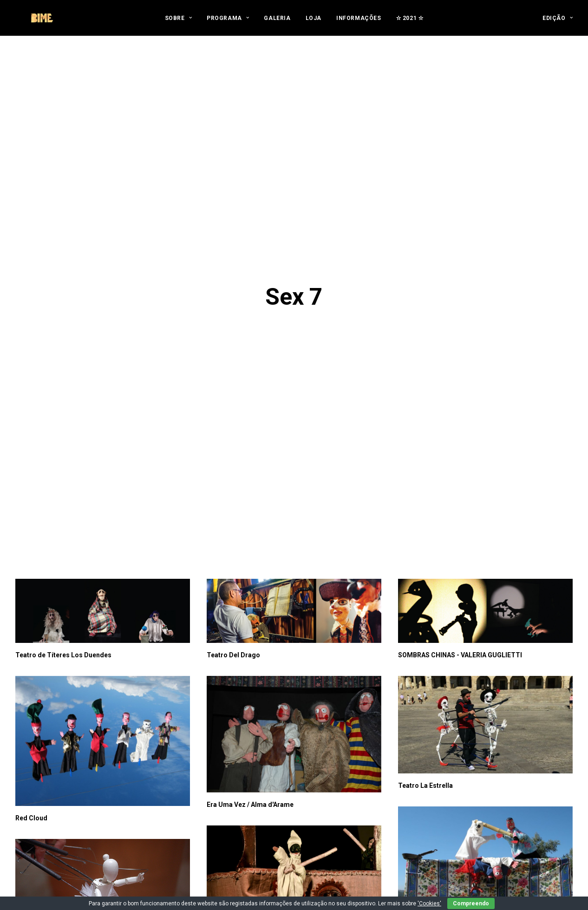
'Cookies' (429, 903)
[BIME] (41, 24)
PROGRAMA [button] (228, 24)
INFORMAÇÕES (359, 24)
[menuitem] (178, 24)
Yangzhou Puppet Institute (438, 861)
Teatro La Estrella (425, 584)
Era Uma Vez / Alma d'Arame (250, 603)
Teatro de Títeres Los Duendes (63, 454)
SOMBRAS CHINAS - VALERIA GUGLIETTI (460, 454)
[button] (103, 410)
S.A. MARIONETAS (426, 711)
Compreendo (471, 903)
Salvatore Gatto (231, 723)
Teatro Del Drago (233, 454)
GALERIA (277, 24)
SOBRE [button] (178, 24)
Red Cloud (31, 617)
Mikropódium (36, 766)
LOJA (314, 24)
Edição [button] (558, 24)
